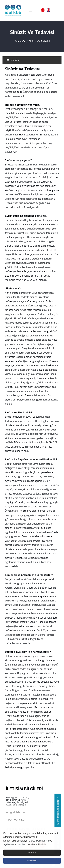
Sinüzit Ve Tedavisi (39, 41)
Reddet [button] (32, 852)
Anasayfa (20, 41)
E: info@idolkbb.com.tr (58, 811)
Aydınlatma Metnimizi (15, 844)
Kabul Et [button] (32, 861)
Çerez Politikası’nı (39, 841)
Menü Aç (13, 60)
